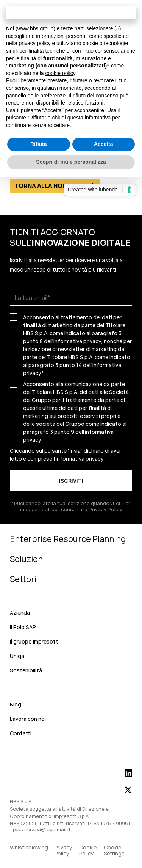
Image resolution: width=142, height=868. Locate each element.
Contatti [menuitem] (21, 733)
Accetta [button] (104, 144)
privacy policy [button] (34, 43)
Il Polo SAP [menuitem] (23, 627)
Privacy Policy (105, 509)
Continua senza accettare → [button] (71, 12)
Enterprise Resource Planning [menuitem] (68, 539)
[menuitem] (71, 687)
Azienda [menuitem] (20, 613)
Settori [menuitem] (23, 579)
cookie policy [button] (60, 73)
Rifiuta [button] (39, 144)
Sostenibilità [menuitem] (26, 670)
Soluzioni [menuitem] (27, 559)
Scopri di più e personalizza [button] (71, 162)
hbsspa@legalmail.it (48, 829)
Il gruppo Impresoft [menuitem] (34, 641)
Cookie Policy (88, 851)
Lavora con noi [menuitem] (28, 719)
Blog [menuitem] (16, 704)
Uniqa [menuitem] (17, 656)
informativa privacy (80, 459)
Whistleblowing (29, 848)
